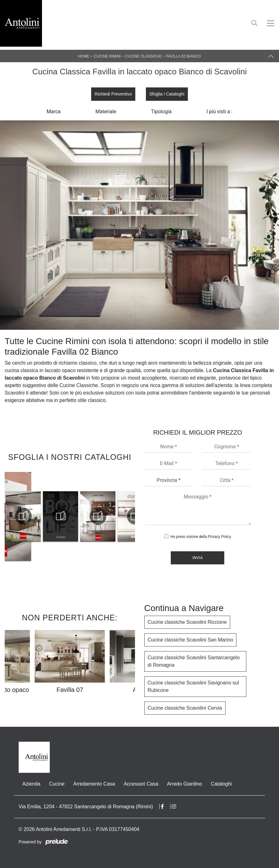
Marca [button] (54, 112)
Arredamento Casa (94, 784)
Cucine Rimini (107, 56)
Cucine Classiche (143, 56)
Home (84, 56)
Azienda (31, 784)
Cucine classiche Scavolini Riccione (187, 622)
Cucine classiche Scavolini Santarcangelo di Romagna (194, 661)
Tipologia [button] (161, 112)
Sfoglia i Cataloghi (167, 94)
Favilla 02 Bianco (184, 56)
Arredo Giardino (185, 784)
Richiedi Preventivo (113, 94)
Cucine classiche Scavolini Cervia (185, 708)
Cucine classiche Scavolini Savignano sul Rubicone (193, 686)
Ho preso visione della (201, 537)
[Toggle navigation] (271, 23)
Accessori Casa (141, 784)
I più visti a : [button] (220, 112)
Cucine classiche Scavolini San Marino (191, 640)
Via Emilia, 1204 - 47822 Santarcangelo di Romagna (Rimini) (86, 807)
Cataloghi (221, 784)
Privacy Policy (219, 537)
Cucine (57, 784)
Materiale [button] (106, 112)
